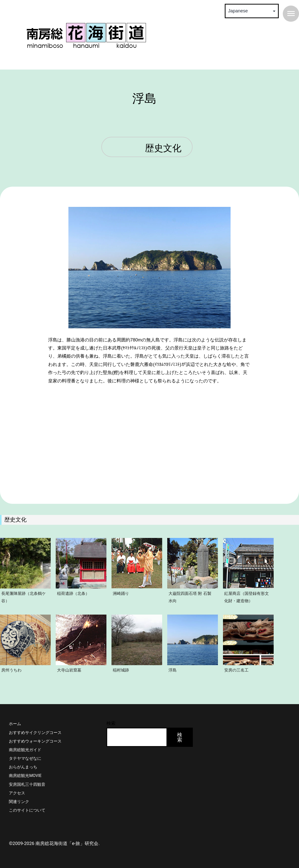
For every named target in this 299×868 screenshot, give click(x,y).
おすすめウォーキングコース (35, 741)
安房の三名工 (236, 670)
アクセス (17, 793)
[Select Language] (252, 11)
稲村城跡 (121, 670)
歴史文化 (163, 148)
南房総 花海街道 (86, 35)
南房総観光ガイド (25, 750)
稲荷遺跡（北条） (73, 593)
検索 (111, 723)
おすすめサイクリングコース (35, 733)
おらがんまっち (23, 767)
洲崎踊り (121, 593)
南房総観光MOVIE (25, 776)
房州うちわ (11, 670)
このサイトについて (27, 810)
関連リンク (19, 802)
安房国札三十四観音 (27, 784)
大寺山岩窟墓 (69, 670)
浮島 (173, 670)
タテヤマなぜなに (25, 758)
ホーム (15, 724)
